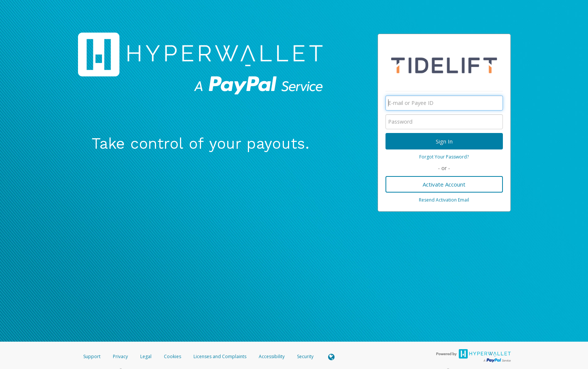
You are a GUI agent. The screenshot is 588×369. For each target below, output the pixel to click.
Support (92, 356)
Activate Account (444, 184)
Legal (146, 356)
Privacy (120, 356)
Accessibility (272, 356)
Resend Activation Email (444, 200)
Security (305, 356)
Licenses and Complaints (220, 356)
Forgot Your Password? (444, 157)
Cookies (172, 356)
